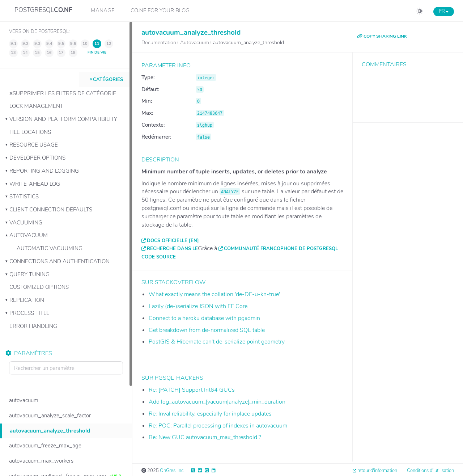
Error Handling (33, 326)
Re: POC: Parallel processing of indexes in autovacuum (218, 426)
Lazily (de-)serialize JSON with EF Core (198, 306)
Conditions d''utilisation (430, 471)
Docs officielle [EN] (173, 241)
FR (444, 11)
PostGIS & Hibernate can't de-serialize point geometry (217, 342)
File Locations (30, 132)
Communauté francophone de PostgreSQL (281, 249)
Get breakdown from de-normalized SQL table (207, 330)
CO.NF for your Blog (160, 10)
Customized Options (39, 287)
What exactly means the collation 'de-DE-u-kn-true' (214, 294)
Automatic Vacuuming (50, 248)
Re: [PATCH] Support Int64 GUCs (192, 390)
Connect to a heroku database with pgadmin (204, 318)
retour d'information (377, 471)
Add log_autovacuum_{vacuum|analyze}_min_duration (217, 402)
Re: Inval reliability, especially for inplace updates (210, 414)
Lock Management (36, 106)
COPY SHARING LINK (382, 36)
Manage (103, 10)
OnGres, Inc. (172, 471)
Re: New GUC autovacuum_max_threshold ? (205, 437)
